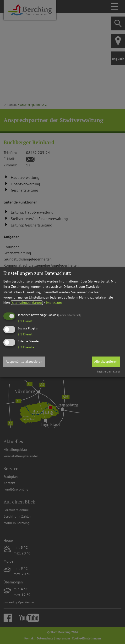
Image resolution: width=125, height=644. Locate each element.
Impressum (54, 303)
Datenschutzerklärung (27, 303)
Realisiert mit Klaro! (108, 372)
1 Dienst (25, 321)
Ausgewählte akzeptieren (24, 362)
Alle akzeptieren (106, 362)
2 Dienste (26, 347)
